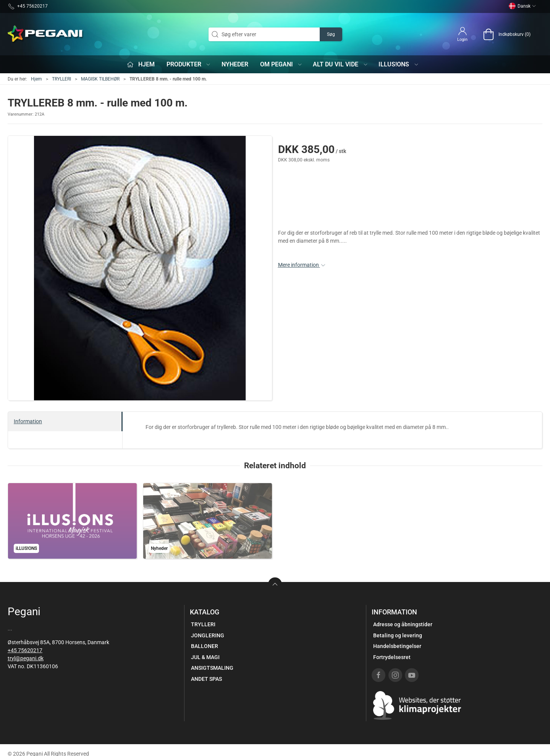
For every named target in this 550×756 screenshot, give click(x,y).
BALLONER (205, 646)
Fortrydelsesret (392, 657)
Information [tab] (28, 421)
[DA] (46, 34)
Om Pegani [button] (281, 64)
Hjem (36, 79)
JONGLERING (208, 635)
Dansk (522, 6)
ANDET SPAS (206, 679)
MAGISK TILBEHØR (100, 79)
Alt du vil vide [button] (341, 64)
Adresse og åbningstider (403, 624)
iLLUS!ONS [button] (399, 64)
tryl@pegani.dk (26, 658)
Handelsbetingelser (397, 646)
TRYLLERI (61, 79)
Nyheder (235, 64)
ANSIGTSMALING (212, 668)
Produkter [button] (189, 64)
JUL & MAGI (205, 657)
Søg (331, 34)
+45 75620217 (25, 650)
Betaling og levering (398, 635)
